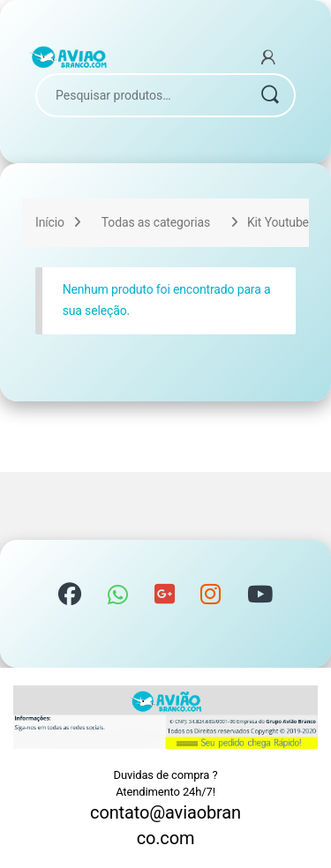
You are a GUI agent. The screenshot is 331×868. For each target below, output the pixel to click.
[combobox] (141, 95)
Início (50, 222)
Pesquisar (269, 95)
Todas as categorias (156, 222)
